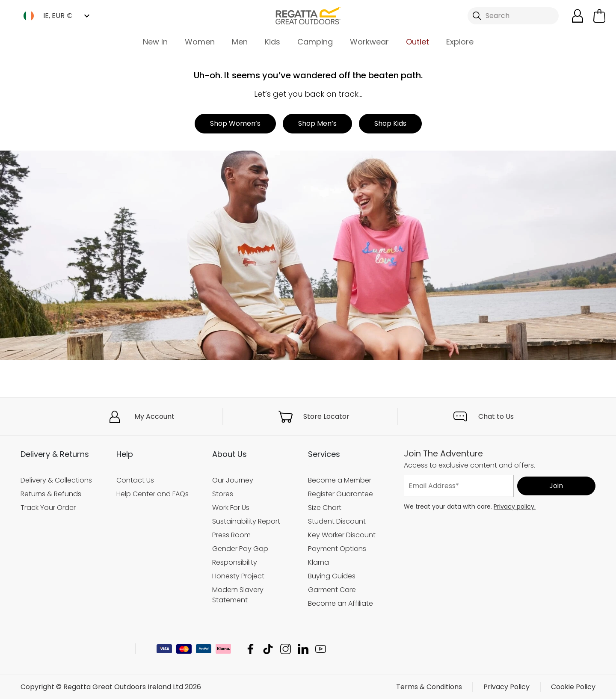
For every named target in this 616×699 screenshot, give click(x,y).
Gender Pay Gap (240, 549)
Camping (315, 42)
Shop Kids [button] (390, 123)
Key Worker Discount (342, 535)
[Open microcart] (599, 16)
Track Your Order (48, 508)
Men (240, 42)
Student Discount (337, 521)
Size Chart (325, 508)
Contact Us (135, 480)
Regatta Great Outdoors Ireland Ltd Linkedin (303, 649)
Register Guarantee (341, 494)
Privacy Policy (506, 687)
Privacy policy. (515, 506)
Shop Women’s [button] (235, 123)
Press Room (231, 535)
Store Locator (326, 416)
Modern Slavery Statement (238, 595)
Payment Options (337, 549)
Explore (460, 42)
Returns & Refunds (51, 494)
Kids (272, 42)
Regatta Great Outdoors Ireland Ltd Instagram (286, 649)
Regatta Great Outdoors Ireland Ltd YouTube (321, 649)
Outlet (418, 42)
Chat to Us (496, 416)
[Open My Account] (577, 16)
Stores (223, 494)
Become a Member (340, 480)
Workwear (369, 42)
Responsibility (235, 562)
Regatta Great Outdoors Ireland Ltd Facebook (250, 649)
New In (155, 42)
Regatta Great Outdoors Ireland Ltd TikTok (268, 649)
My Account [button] (154, 416)
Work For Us (231, 508)
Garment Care (332, 590)
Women (200, 42)
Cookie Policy (573, 687)
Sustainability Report (246, 521)
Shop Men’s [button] (317, 123)
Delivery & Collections (56, 480)
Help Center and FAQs (153, 494)
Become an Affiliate (341, 603)
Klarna (318, 562)
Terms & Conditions (429, 687)
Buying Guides (332, 576)
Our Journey (233, 480)
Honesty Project (238, 576)
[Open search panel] (513, 16)
